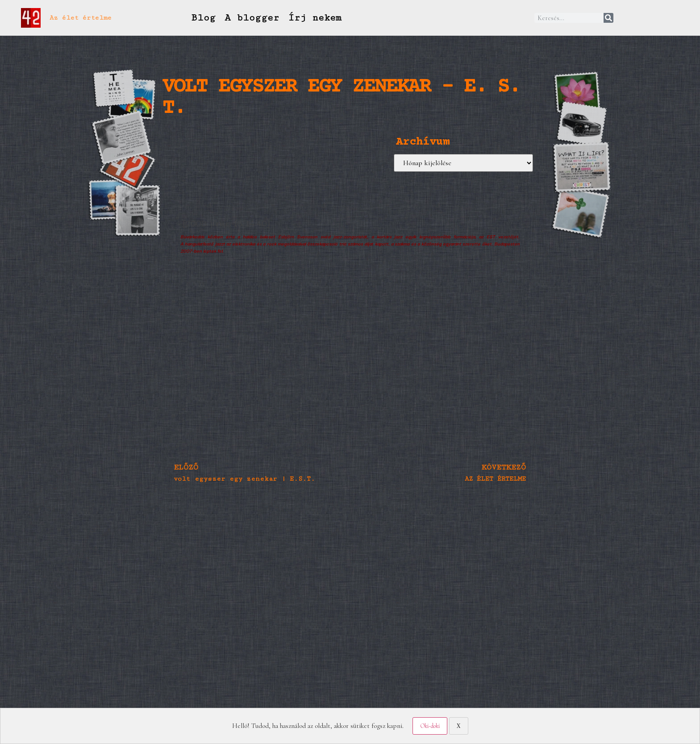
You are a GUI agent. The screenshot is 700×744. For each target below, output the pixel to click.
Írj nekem (315, 18)
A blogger (252, 18)
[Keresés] (608, 18)
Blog (203, 18)
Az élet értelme (81, 18)
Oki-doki (430, 726)
